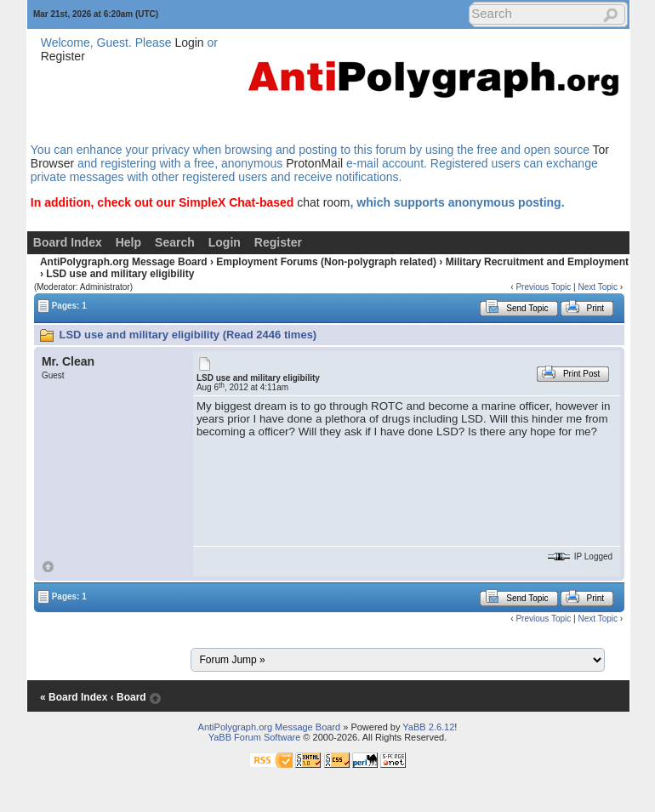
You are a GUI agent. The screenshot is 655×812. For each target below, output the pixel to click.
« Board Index (74, 697)
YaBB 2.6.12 (428, 727)
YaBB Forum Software (255, 737)
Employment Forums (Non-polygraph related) (326, 262)
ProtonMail (314, 163)
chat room (323, 202)
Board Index (68, 242)
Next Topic (598, 287)
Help (128, 242)
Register (63, 56)
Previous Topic (543, 287)
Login (189, 43)
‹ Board (128, 697)
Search (175, 242)
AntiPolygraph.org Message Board (124, 262)
